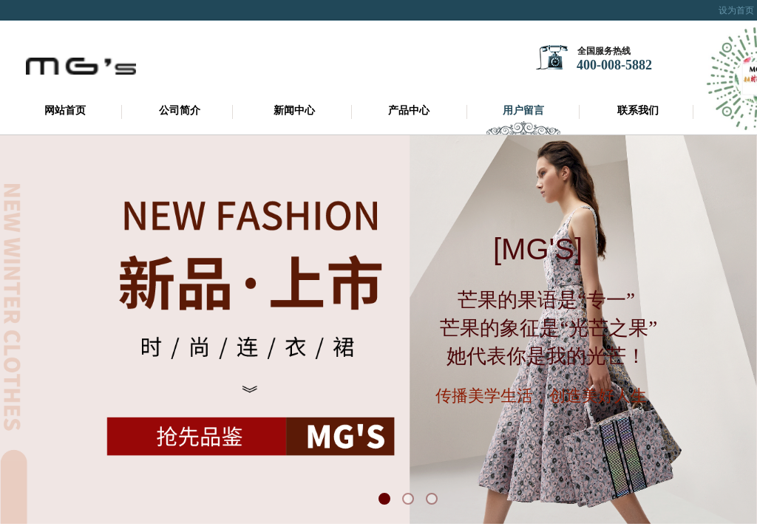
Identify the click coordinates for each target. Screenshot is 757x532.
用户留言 (523, 110)
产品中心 (409, 110)
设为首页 (736, 10)
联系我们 (638, 110)
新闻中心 (294, 110)
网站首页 (65, 110)
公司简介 (180, 110)
